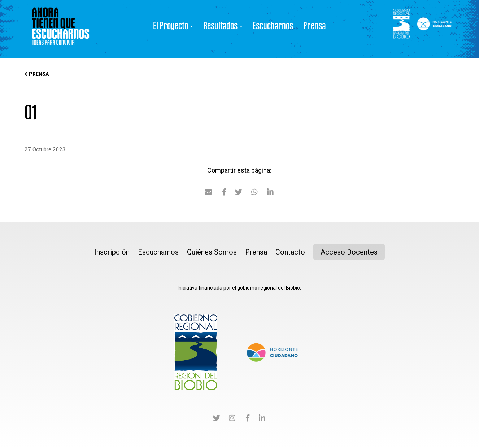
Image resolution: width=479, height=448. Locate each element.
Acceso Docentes (349, 252)
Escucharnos (273, 25)
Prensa (314, 25)
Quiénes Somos (212, 252)
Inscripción (112, 252)
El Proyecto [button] (173, 25)
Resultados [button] (223, 25)
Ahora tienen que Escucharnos (61, 29)
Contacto (290, 252)
